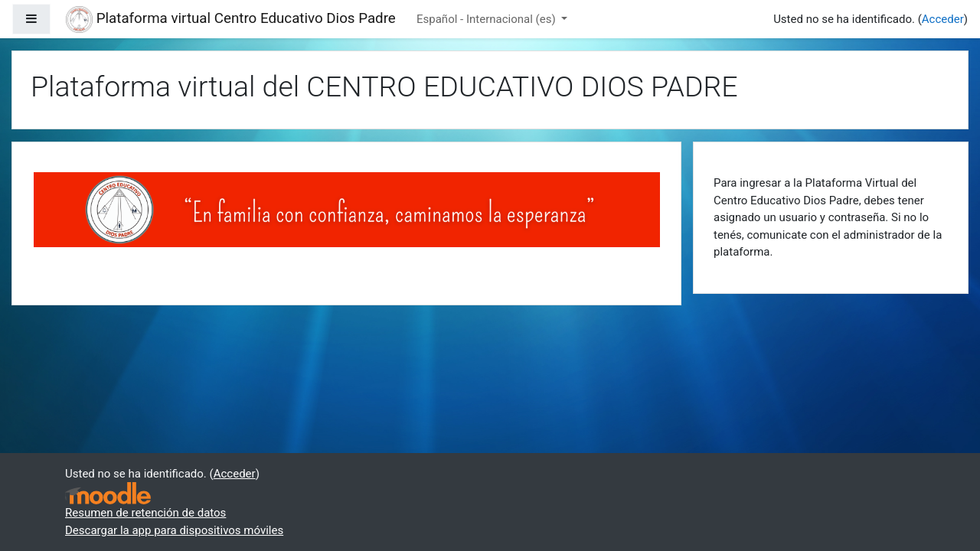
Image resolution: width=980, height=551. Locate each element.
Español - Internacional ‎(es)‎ (487, 19)
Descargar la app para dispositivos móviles (174, 530)
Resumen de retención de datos (145, 513)
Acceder (943, 19)
